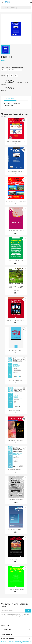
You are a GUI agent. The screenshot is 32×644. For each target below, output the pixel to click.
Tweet (12, 76)
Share (7, 76)
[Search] (16, 8)
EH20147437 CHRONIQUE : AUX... (16, 590)
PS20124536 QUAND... (16, 560)
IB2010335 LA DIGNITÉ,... (16, 410)
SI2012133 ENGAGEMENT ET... (16, 530)
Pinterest (16, 76)
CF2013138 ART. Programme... (16, 440)
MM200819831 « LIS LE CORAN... (16, 231)
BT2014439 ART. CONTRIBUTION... (16, 201)
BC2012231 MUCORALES (16, 500)
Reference (7, 103)
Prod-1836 (16, 291)
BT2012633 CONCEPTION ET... (16, 141)
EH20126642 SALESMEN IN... (16, 261)
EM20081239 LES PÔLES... (16, 350)
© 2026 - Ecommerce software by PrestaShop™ (16, 642)
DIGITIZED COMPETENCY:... (16, 171)
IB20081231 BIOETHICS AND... (16, 470)
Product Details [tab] (10, 99)
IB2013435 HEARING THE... (16, 380)
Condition (7, 106)
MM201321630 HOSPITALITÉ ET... (16, 321)
